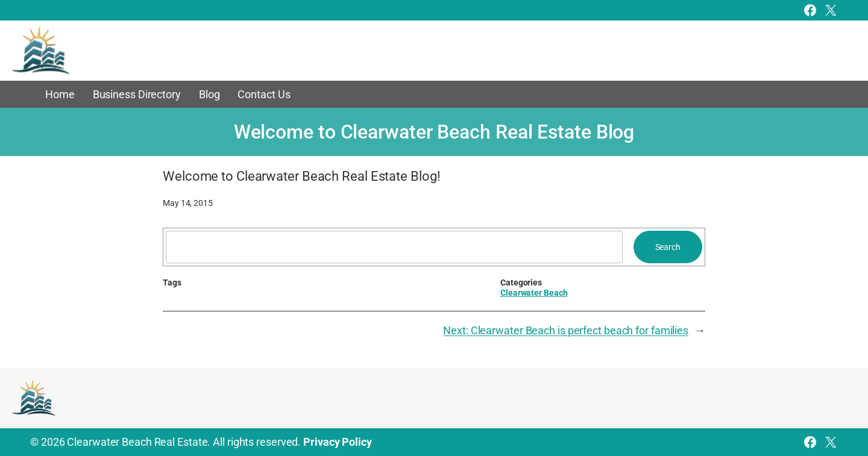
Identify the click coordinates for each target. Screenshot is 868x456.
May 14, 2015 (188, 203)
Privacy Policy (338, 442)
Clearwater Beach (534, 293)
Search (668, 247)
